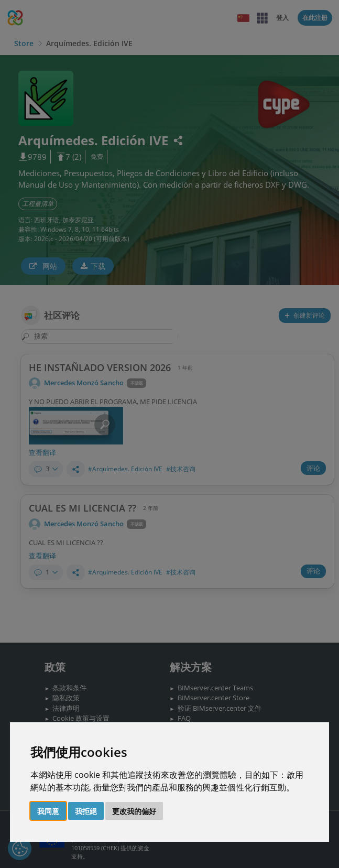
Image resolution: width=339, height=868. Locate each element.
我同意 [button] (48, 811)
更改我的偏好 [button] (134, 811)
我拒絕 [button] (86, 811)
